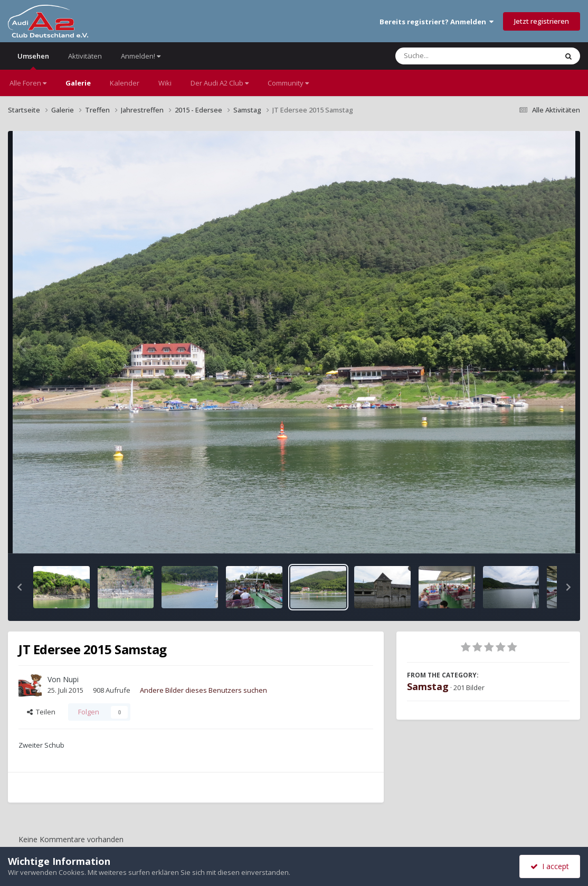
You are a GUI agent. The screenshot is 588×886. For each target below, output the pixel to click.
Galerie (78, 83)
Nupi (71, 679)
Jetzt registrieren (542, 21)
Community (288, 83)
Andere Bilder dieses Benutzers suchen (203, 690)
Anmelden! (141, 56)
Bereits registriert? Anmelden (437, 22)
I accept (550, 866)
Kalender (125, 83)
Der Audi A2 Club (220, 83)
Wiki (165, 83)
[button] (20, 587)
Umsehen (33, 60)
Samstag (428, 686)
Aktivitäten (85, 56)
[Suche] (455, 56)
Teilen (41, 712)
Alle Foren (28, 83)
